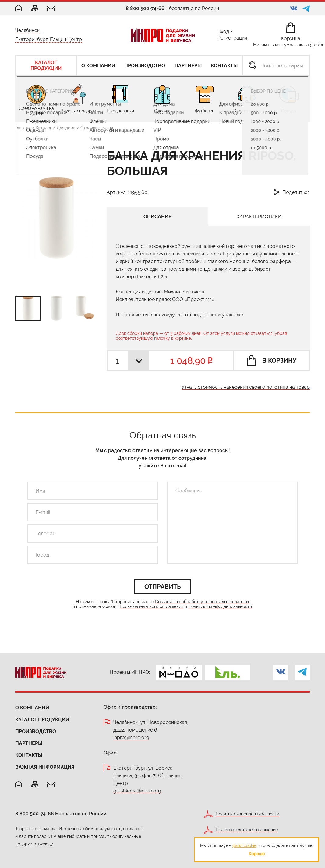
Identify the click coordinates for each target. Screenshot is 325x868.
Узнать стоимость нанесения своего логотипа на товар (246, 387)
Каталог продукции (42, 720)
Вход (223, 33)
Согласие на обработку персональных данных (202, 602)
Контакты (29, 755)
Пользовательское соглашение (247, 830)
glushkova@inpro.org (137, 791)
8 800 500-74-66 (145, 8)
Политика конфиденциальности (247, 814)
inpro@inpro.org (131, 738)
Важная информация (45, 767)
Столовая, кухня (97, 128)
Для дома (66, 128)
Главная (23, 128)
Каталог (44, 128)
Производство (36, 731)
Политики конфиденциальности (220, 607)
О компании (32, 708)
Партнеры (29, 743)
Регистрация (232, 39)
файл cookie (244, 845)
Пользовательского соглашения (152, 607)
